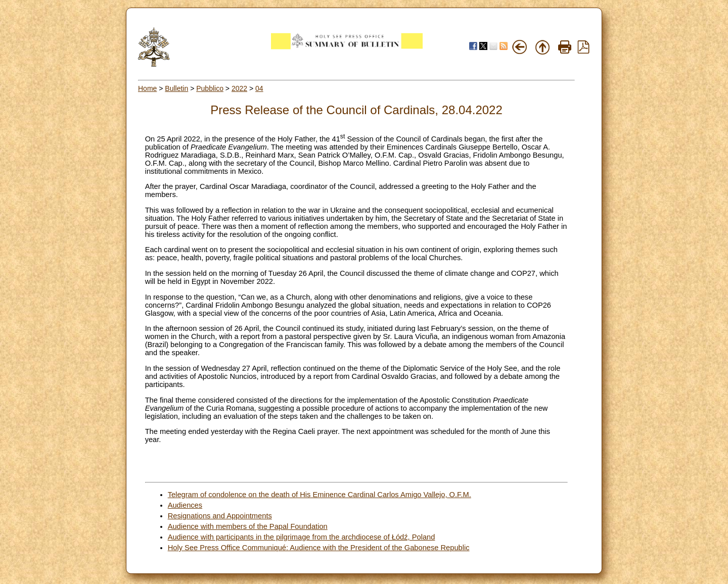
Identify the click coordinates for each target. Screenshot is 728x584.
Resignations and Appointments (220, 516)
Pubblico (210, 88)
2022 (239, 88)
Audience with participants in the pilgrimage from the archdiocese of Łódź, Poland (302, 537)
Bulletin (176, 88)
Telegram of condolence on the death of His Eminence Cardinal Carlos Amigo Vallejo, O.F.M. (320, 495)
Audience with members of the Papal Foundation (248, 526)
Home (147, 88)
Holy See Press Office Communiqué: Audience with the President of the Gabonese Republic (319, 548)
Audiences (185, 505)
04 (259, 88)
